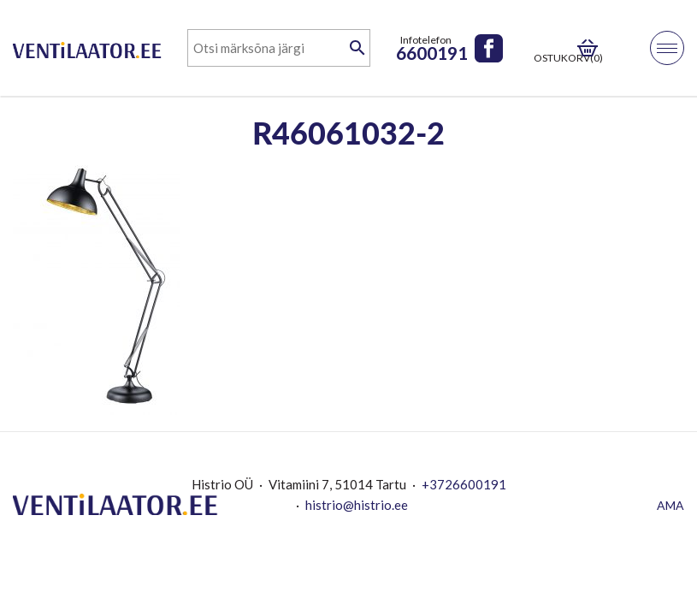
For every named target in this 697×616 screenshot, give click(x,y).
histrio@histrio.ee (357, 505)
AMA (670, 505)
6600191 (432, 53)
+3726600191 (464, 484)
